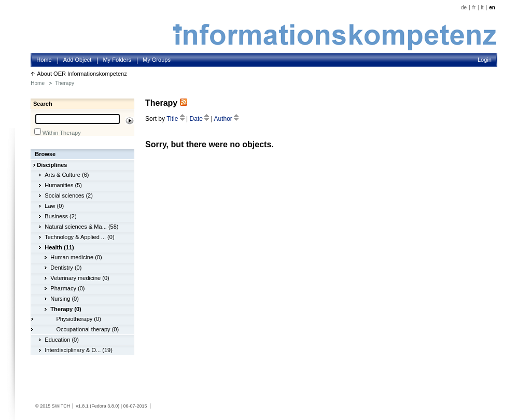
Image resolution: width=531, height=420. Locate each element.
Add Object (78, 60)
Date (200, 119)
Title (176, 119)
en (492, 8)
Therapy (65, 83)
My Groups (157, 60)
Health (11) (59, 247)
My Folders (117, 60)
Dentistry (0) (66, 268)
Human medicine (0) (76, 257)
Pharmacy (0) (67, 288)
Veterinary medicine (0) (80, 278)
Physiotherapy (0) (78, 319)
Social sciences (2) (69, 195)
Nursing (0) (65, 299)
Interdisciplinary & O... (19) (79, 350)
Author (226, 119)
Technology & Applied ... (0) (79, 237)
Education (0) (62, 340)
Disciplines (52, 165)
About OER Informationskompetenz (82, 74)
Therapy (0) (66, 309)
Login (485, 60)
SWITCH (61, 406)
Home (44, 60)
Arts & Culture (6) (67, 175)
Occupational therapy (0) (87, 329)
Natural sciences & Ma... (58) (81, 227)
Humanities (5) (63, 185)
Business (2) (60, 216)
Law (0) (54, 206)
